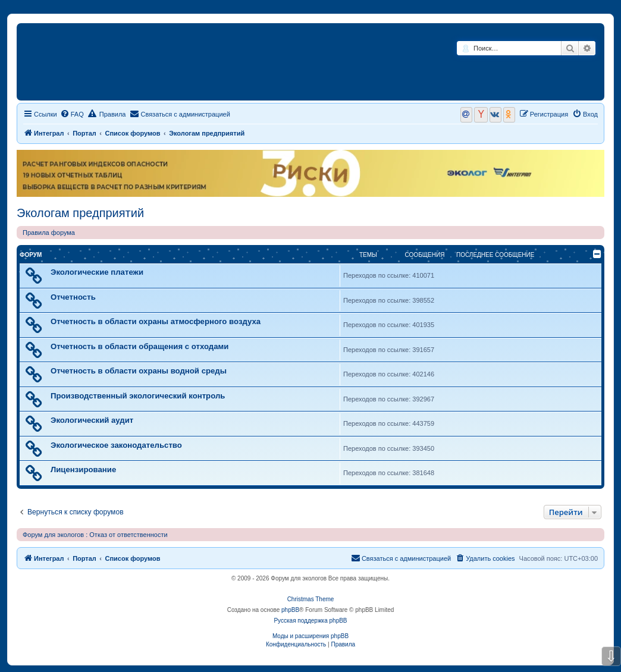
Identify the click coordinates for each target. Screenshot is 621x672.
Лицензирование (83, 470)
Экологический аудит (92, 420)
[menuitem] (72, 114)
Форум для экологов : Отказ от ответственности (95, 535)
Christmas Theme (311, 599)
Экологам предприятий (80, 213)
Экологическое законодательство (116, 445)
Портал (84, 133)
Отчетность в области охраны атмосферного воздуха (156, 321)
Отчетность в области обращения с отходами (139, 346)
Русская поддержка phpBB (310, 621)
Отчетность (73, 297)
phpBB (290, 610)
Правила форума (49, 233)
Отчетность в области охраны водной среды (139, 371)
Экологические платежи (97, 272)
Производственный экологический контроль (138, 396)
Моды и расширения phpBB (310, 636)
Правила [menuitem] (107, 114)
